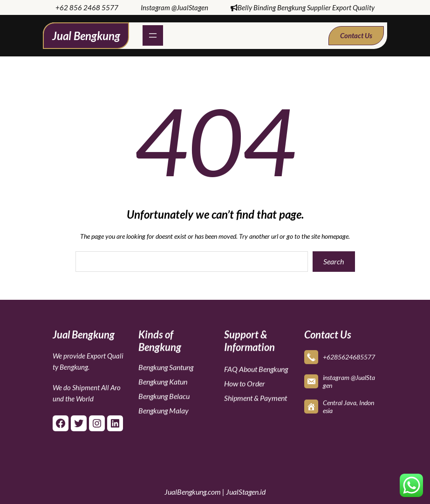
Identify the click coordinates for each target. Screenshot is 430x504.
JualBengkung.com (193, 492)
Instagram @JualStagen (174, 7)
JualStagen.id (246, 492)
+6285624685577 (349, 356)
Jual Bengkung (86, 36)
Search (334, 261)
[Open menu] (153, 35)
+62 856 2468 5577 (87, 7)
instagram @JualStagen (349, 380)
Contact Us (356, 35)
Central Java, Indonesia (348, 406)
